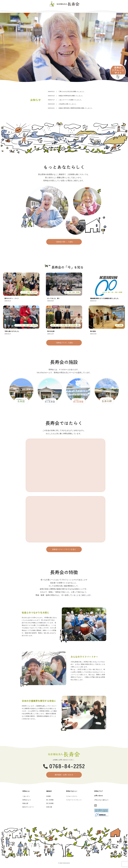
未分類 (64, 325)
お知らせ (105, 292)
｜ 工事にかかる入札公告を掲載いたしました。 (67, 91)
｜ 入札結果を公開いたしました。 (63, 104)
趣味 (78, 325)
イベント (24, 292)
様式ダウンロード (28, 807)
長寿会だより (27, 800)
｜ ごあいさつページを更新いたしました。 (65, 100)
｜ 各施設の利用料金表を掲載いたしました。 (66, 96)
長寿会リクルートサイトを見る (64, 549)
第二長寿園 (50, 800)
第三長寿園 (34, 292)
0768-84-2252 (64, 766)
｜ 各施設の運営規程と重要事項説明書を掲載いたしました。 (71, 108)
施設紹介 (47, 10)
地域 (53, 325)
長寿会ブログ (80, 10)
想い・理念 (68, 292)
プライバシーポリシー (101, 800)
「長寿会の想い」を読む (64, 242)
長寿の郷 (34, 325)
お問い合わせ (97, 10)
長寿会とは (31, 10)
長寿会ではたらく (64, 10)
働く (109, 292)
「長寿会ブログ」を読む (64, 343)
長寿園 (78, 292)
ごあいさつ (26, 796)
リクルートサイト (72, 796)
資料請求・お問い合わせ (64, 775)
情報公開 (25, 803)
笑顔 (28, 292)
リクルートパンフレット (74, 800)
